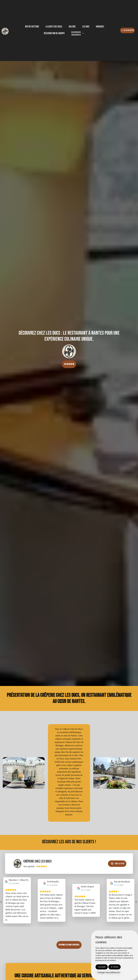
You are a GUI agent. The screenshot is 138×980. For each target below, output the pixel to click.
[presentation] (1, 901)
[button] (83, 34)
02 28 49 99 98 (127, 30)
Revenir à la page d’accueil (69, 945)
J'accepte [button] (102, 967)
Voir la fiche (118, 864)
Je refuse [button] (114, 967)
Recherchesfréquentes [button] (76, 34)
